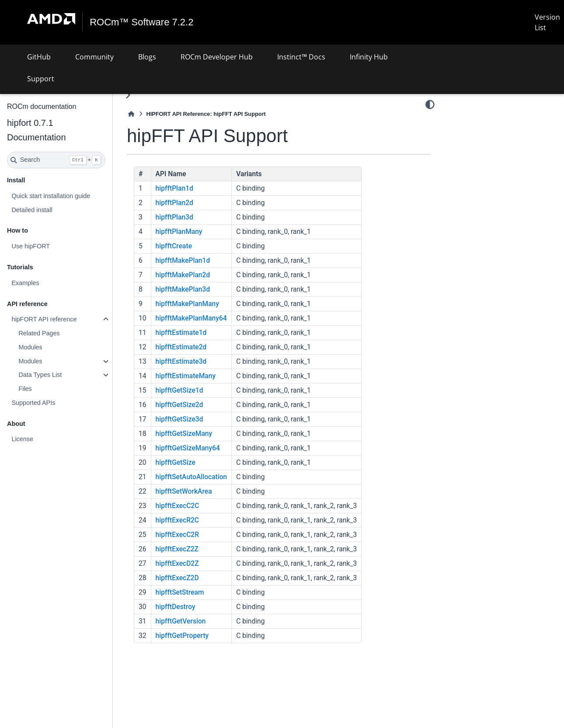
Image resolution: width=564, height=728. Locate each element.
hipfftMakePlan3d (183, 289)
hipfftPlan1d (174, 188)
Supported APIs (33, 403)
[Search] (56, 160)
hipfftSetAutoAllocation (191, 477)
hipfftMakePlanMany (187, 304)
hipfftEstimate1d (181, 333)
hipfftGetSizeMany (184, 434)
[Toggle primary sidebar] (128, 95)
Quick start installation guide (51, 196)
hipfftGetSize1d (179, 390)
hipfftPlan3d (174, 217)
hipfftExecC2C (178, 506)
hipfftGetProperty (182, 636)
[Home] (131, 114)
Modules (30, 347)
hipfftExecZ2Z (177, 549)
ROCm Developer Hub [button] (217, 57)
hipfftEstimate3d (181, 362)
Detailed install (32, 210)
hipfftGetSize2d (179, 405)
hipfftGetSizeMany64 (188, 448)
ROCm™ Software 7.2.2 (141, 22)
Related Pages (39, 333)
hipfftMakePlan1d (183, 261)
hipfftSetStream (180, 592)
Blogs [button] (147, 57)
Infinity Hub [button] (369, 57)
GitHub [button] (39, 57)
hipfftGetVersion (181, 621)
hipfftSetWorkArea (184, 491)
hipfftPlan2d (174, 203)
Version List (547, 22)
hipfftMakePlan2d (183, 275)
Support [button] (41, 79)
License (22, 439)
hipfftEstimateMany (186, 376)
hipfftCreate (174, 246)
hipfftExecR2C (177, 520)
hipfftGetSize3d (179, 419)
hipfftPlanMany (179, 232)
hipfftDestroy (176, 607)
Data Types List (40, 375)
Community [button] (94, 57)
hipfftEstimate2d (181, 347)
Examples (25, 283)
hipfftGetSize (176, 463)
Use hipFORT (31, 246)
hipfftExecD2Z (177, 564)
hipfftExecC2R (177, 535)
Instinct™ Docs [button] (301, 57)
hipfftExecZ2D (177, 578)
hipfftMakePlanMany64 (191, 318)
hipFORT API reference (44, 319)
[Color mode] (430, 104)
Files (25, 389)
